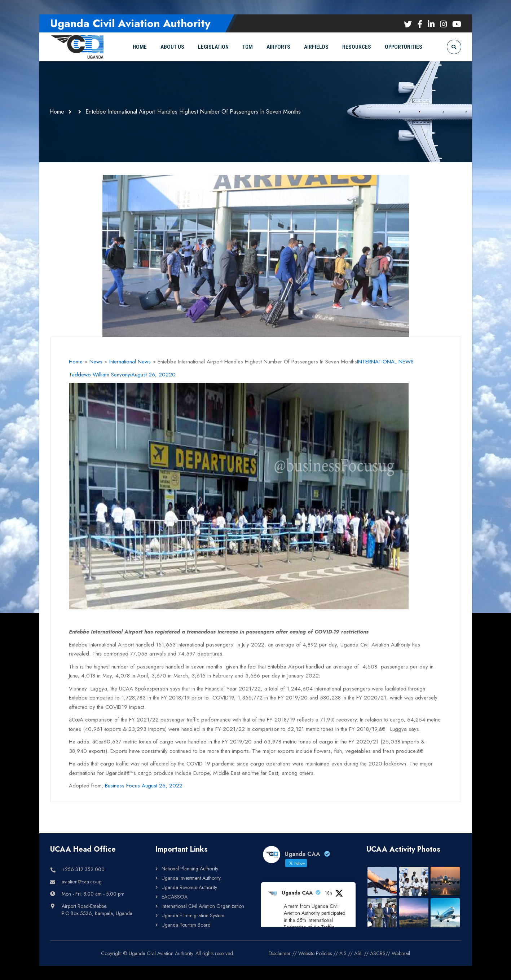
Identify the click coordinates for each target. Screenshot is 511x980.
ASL (358, 953)
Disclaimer (280, 953)
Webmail (401, 953)
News (96, 362)
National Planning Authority (190, 868)
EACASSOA (175, 896)
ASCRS (378, 953)
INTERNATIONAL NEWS (385, 362)
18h (329, 893)
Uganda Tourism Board (186, 924)
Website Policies (315, 953)
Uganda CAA (297, 892)
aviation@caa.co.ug (82, 881)
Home (58, 112)
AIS (343, 953)
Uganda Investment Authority (191, 878)
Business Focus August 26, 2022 (144, 786)
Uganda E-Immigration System (193, 915)
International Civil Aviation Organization (203, 906)
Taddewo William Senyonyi (100, 375)
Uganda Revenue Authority (189, 887)
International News (130, 362)
